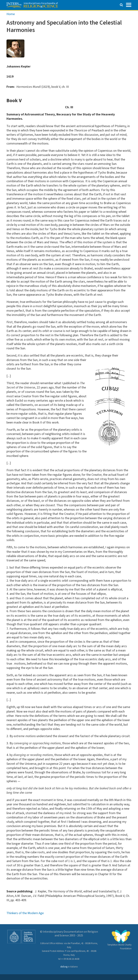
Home (11, 14)
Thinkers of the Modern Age (25, 913)
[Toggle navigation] (129, 4)
